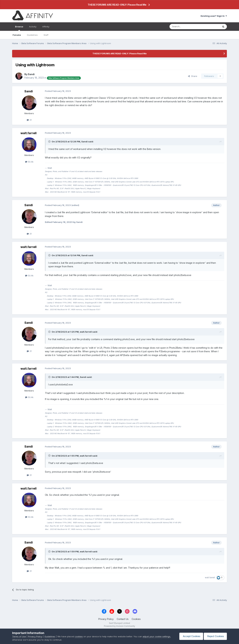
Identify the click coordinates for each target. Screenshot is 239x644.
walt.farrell (29, 133)
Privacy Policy (106, 619)
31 (29, 120)
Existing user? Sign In (214, 16)
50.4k (29, 162)
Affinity (46, 27)
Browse (19, 28)
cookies (79, 636)
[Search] (186, 27)
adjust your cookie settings (156, 636)
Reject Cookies (215, 636)
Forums (17, 35)
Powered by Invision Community (119, 626)
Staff (46, 35)
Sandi (31, 74)
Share (193, 76)
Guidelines (32, 35)
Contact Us (123, 619)
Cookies (136, 619)
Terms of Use (19, 636)
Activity (33, 27)
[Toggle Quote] (50, 142)
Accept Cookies (190, 636)
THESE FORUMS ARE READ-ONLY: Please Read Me (117, 5)
